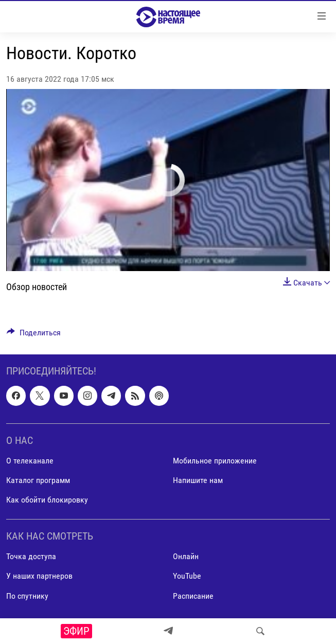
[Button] (34, 335)
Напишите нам (198, 480)
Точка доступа (31, 557)
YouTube (187, 576)
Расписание (193, 596)
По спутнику (27, 596)
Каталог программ (38, 480)
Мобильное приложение (215, 461)
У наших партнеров (39, 576)
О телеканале (30, 461)
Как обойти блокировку (47, 500)
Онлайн (186, 557)
